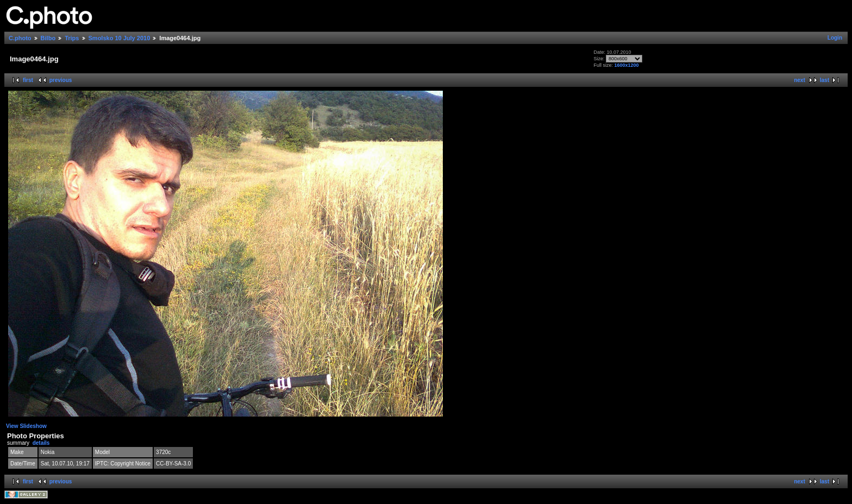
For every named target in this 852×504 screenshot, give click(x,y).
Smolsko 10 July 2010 (120, 38)
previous (61, 80)
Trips (72, 38)
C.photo (20, 38)
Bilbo (48, 38)
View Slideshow (26, 426)
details (41, 443)
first (28, 80)
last (825, 80)
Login (835, 38)
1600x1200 (626, 65)
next (800, 80)
